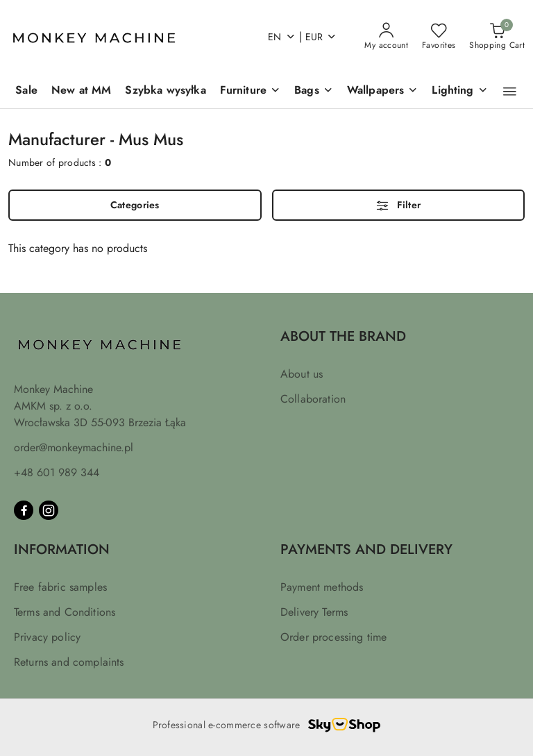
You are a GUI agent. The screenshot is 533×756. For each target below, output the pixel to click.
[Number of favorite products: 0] (439, 37)
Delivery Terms (314, 612)
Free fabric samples (60, 587)
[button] (510, 92)
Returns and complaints (69, 662)
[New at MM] (81, 91)
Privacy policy (47, 637)
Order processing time (333, 637)
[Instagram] (49, 510)
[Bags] (314, 91)
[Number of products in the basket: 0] (497, 37)
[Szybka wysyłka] (165, 91)
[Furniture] (250, 91)
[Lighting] (459, 91)
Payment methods (322, 587)
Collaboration (313, 399)
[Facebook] (24, 510)
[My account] (386, 37)
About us (302, 374)
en (282, 37)
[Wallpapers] (383, 91)
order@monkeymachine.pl (74, 447)
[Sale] (26, 91)
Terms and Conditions (65, 612)
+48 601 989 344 (57, 472)
